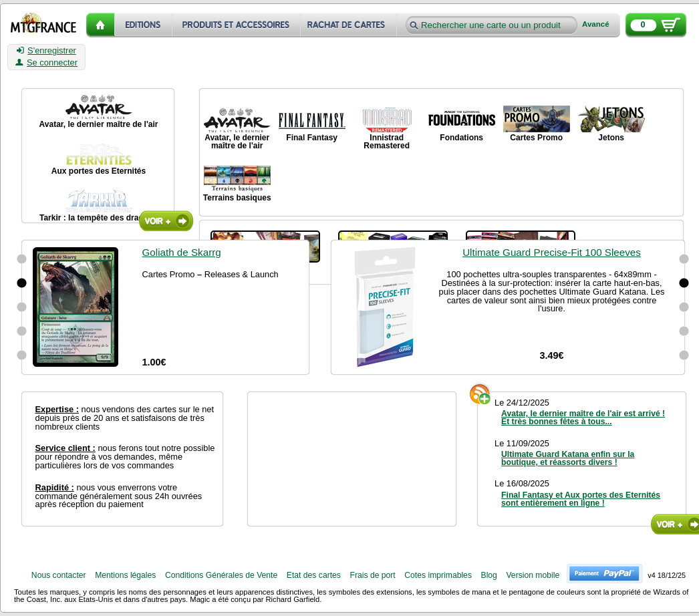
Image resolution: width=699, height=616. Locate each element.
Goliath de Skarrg (182, 252)
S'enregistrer (46, 51)
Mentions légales (125, 575)
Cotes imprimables (438, 575)
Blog (489, 575)
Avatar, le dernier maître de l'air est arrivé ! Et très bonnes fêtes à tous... (583, 418)
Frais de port (372, 575)
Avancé (596, 24)
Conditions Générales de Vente (221, 575)
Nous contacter (59, 575)
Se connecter (46, 63)
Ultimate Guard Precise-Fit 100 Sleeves (552, 252)
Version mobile (533, 575)
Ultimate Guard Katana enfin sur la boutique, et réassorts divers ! (568, 458)
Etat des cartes (314, 575)
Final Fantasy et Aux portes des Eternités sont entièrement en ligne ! (581, 499)
